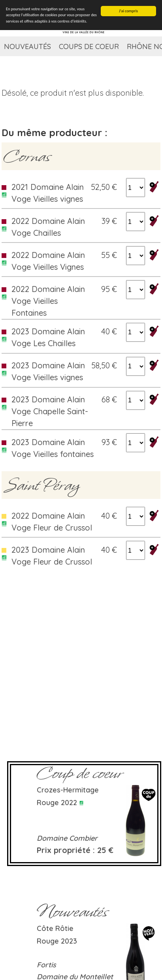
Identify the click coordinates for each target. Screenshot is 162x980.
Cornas (27, 156)
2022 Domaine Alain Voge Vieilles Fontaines (48, 301)
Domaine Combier (67, 838)
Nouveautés (27, 46)
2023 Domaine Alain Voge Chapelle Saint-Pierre (50, 411)
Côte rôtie (55, 928)
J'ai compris (128, 11)
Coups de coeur (89, 46)
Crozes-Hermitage (68, 790)
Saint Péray (42, 485)
